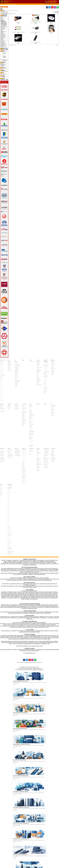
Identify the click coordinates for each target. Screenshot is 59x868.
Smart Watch (31, 420)
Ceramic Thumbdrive (46, 425)
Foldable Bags (16, 367)
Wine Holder (16, 378)
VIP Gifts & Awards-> (3, 47)
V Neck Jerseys (2, 382)
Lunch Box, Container (32, 404)
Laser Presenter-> (3, 36)
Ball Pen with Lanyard (53, 393)
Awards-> (2, 17)
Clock (30, 395)
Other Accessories (53, 429)
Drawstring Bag (17, 366)
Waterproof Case (2, 433)
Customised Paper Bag (17, 364)
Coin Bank (30, 396)
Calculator (38, 425)
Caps (1, 361)
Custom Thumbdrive (46, 427)
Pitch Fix (8, 469)
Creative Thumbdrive (46, 426)
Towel (1, 384)
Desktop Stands (2, 427)
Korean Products (31, 402)
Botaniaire (9, 459)
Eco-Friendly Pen (53, 394)
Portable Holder (2, 431)
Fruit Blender (38, 368)
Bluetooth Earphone (4, 23)
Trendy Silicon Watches (25, 432)
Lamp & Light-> (3, 36)
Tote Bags (9, 468)
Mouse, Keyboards (46, 371)
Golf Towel (1, 387)
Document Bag (16, 365)
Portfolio (23, 406)
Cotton (1, 376)
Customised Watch (31, 418)
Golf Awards (9, 364)
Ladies (30, 403)
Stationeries (38, 424)
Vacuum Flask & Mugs (39, 377)
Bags (15, 360)
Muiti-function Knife (24, 439)
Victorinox (9, 478)
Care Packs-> (2, 20)
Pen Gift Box (52, 399)
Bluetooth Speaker (4, 26)
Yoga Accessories (31, 422)
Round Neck (2, 378)
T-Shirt (1, 373)
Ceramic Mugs (38, 363)
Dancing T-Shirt (2, 374)
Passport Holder (24, 405)
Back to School (53, 361)
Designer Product (10, 486)
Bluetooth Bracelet (4, 22)
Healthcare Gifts (2, 392)
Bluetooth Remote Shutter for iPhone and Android (51, 22)
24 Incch (1, 453)
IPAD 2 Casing (9, 455)
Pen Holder (38, 438)
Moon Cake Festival (53, 366)
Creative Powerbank (10, 425)
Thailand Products (10, 499)
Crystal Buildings (10, 482)
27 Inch (1, 454)
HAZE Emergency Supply (3, 396)
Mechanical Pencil (53, 396)
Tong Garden (9, 475)
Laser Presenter (17, 392)
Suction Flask (38, 375)
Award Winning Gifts (10, 452)
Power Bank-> (3, 41)
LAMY (8, 465)
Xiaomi (8, 479)
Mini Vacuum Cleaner (39, 435)
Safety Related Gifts (31, 414)
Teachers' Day (53, 368)
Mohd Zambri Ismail (10, 492)
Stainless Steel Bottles (39, 374)
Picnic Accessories (31, 410)
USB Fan (2, 32)
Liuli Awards (9, 365)
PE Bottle (37, 372)
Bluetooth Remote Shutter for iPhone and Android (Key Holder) (18, 32)
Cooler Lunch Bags (17, 363)
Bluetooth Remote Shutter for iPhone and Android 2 (36, 32)
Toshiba (9, 476)
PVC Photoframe (24, 429)
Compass (30, 425)
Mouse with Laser (17, 395)
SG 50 (8, 488)
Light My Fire (9, 466)
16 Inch (1, 451)
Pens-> (2, 40)
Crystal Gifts (9, 480)
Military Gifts (2, 39)
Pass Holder (23, 404)
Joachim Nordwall (9, 490)
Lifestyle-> (2, 38)
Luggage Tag (23, 400)
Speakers (2, 31)
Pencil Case (16, 372)
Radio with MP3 (45, 378)
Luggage (16, 370)
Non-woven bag (16, 371)
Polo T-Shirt (2, 375)
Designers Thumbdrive (46, 428)
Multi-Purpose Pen (53, 398)
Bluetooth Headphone (4, 24)
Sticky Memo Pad (38, 439)
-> (3, 21)
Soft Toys (30, 415)
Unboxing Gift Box (31, 416)
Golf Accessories (31, 399)
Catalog (2, 4)
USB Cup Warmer (3, 31)
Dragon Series (9, 463)
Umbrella (1, 450)
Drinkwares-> (2, 20)
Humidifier (30, 401)
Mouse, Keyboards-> (4, 29)
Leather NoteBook (9, 456)
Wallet (23, 407)
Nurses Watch (31, 419)
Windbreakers (2, 367)
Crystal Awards (9, 362)
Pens (52, 392)
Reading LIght (9, 394)
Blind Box (2, 19)
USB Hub (2, 34)
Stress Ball (23, 447)
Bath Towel (2, 385)
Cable (1, 425)
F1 (30, 427)
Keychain (23, 435)
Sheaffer (9, 473)
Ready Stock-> (3, 42)
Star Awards (9, 366)
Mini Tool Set (23, 438)
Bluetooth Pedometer (18, 22)
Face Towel (2, 386)
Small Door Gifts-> (3, 43)
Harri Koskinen (9, 489)
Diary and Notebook (24, 398)
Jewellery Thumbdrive (46, 431)
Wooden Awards (9, 367)
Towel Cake (2, 390)
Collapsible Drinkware (39, 365)
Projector (2, 29)
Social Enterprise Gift (24, 445)
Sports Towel (2, 389)
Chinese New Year (53, 363)
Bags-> (2, 18)
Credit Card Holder (24, 397)
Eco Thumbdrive (46, 429)
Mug (37, 370)
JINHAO (8, 462)
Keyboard (45, 372)
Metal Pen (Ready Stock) (17, 426)
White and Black (24, 446)
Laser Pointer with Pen (17, 394)
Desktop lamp (9, 393)
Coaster (23, 396)
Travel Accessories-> (3, 46)
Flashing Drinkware (39, 367)
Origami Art (31, 407)
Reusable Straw (38, 373)
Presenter (16, 396)
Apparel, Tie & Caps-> (4, 17)
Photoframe (9, 458)
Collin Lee (9, 487)
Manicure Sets (24, 436)
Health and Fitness (2, 395)
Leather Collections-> (3, 37)
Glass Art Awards (10, 363)
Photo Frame (31, 408)
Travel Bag (16, 377)
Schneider (9, 471)
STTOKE (9, 474)
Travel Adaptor (53, 432)
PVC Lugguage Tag (24, 428)
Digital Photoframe (31, 409)
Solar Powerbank (9, 427)
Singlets (1, 381)
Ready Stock (16, 424)
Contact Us (2, 66)
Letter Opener (38, 433)
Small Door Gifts (24, 424)
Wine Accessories (31, 421)
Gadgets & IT (5, 4)
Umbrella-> (2, 46)
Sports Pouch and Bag (17, 375)
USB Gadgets (3, 33)
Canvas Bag (16, 362)
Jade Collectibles (9, 494)
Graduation (52, 365)
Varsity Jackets (2, 366)
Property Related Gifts (32, 411)
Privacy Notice (2, 65)
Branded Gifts (9, 453)
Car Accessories (31, 394)
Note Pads (38, 436)
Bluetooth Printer (3, 25)
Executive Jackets (2, 364)
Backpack (16, 361)
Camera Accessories (3, 426)
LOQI (8, 467)
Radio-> (2, 30)
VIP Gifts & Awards (10, 450)
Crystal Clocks (9, 483)
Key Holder (23, 399)
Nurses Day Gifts (2, 397)
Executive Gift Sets (38, 431)
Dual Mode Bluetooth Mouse (18, 42)
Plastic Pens (52, 400)
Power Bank (9, 424)
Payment (2, 64)
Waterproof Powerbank (10, 429)
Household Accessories (32, 400)
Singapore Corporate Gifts (10, 497)
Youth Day (52, 370)
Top (1, 4)
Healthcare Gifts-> (3, 35)
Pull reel (23, 442)
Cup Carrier (38, 366)
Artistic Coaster (24, 426)
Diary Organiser (38, 428)
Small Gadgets (24, 444)
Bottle (1, 456)
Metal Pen (52, 397)
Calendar (38, 426)
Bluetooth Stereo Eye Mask (51, 32)
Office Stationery (38, 437)
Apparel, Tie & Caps (3, 360)
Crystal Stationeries (10, 484)
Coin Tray (23, 433)
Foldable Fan (31, 398)
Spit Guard (2, 372)
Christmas (52, 364)
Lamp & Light (9, 392)
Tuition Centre (53, 369)
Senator (8, 472)
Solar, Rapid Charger (3, 432)
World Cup (31, 428)
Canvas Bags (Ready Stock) (18, 425)
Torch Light (9, 395)
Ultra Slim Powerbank (10, 428)
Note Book (38, 429)
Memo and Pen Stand (39, 434)
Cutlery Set (30, 397)
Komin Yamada (9, 491)
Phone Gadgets (2, 430)
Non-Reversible (2, 368)
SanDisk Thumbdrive (46, 437)
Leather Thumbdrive (46, 432)
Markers (52, 395)
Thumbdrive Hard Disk (46, 424)
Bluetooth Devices (9, 4)
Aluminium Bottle (38, 361)
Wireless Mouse (46, 374)
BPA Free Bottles (38, 362)
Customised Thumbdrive (25, 427)
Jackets (1, 363)
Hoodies (1, 365)
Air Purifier (31, 393)
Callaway (9, 460)
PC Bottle (38, 371)
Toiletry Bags (16, 376)
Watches (30, 417)
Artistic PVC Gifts (24, 425)
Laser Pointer (16, 393)
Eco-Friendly (23, 434)
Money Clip (23, 401)
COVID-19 (1, 393)
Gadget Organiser (17, 368)
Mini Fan (23, 437)
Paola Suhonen (9, 493)
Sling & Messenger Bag (17, 374)
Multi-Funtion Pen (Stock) (17, 427)
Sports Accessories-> (3, 43)
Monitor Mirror (3, 28)
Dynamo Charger (2, 428)
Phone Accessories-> (3, 41)
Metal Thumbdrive (46, 433)
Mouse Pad (45, 373)
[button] (45, 4)
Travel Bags (52, 433)
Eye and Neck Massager (4, 27)
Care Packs (31, 360)
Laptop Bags (16, 369)
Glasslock (9, 461)
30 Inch (1, 455)
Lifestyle (30, 392)
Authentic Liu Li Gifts (10, 451)
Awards (9, 360)
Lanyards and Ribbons (3, 371)
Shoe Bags (16, 373)
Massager (30, 405)
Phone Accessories (2, 424)
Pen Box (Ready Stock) (17, 428)
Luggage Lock (53, 426)
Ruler (23, 431)
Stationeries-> (3, 44)
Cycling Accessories (31, 426)
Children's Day (53, 362)
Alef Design (9, 454)
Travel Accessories (53, 424)
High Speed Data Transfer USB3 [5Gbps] (4, 60)
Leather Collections (24, 392)
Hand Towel (2, 388)
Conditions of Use (3, 66)
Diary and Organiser (39, 427)
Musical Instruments (31, 406)
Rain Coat (1, 457)
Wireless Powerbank (10, 430)
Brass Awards (9, 361)
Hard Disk (45, 430)
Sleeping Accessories (53, 431)
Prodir (8, 470)
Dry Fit (1, 377)
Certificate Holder (24, 394)
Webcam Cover (24, 448)
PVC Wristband (24, 430)
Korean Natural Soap (10, 495)
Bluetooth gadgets (13, 4)
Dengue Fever (2, 394)
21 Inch (1, 452)
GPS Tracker (2, 27)
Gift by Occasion (53, 360)
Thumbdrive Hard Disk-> (4, 45)
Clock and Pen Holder (24, 395)
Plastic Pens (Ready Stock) (17, 429)
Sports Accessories (32, 424)
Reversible (1, 369)
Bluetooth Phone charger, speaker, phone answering (36, 22)
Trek (8, 477)
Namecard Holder (24, 403)
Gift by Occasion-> (3, 34)
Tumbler (38, 376)
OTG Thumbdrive (46, 435)
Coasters (38, 364)
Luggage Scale (53, 427)
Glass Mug (38, 369)
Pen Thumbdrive (46, 436)
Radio (44, 377)
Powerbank (9, 426)
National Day (52, 367)
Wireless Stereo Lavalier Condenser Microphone (36, 42)
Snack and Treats (31, 361)
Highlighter (38, 432)
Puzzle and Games (31, 412)
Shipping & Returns (3, 64)
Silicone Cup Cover (24, 442)
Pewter (8, 496)
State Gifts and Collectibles (10, 498)
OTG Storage (2, 429)
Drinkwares (38, 360)
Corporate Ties (2, 362)
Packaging (2, 39)
